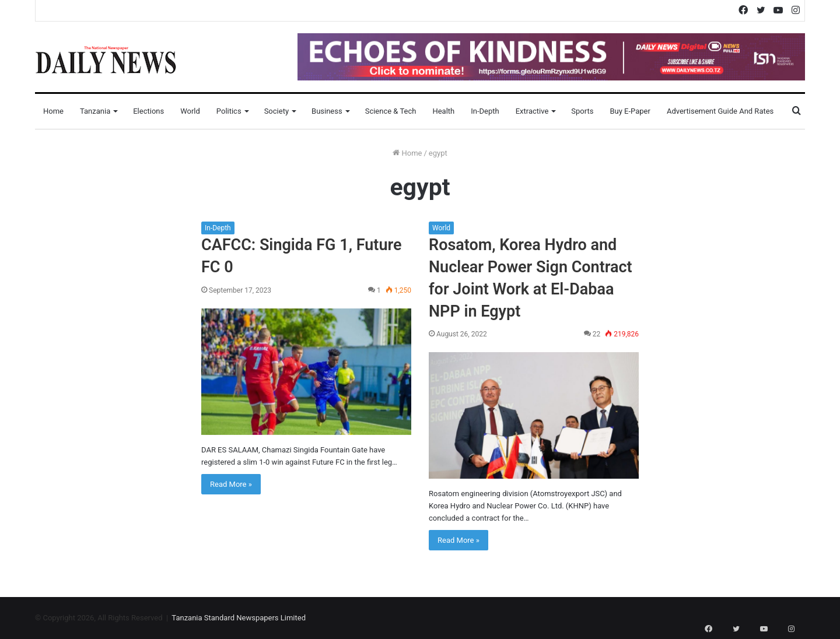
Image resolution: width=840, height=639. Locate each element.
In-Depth (485, 111)
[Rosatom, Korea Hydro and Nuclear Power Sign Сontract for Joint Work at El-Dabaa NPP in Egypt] (534, 415)
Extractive (532, 111)
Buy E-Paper (630, 111)
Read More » (231, 484)
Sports (582, 111)
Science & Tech (391, 111)
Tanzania (95, 111)
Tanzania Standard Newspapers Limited (239, 618)
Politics (229, 111)
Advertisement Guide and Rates (720, 111)
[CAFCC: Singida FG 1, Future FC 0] (306, 372)
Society (276, 111)
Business (327, 111)
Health (443, 111)
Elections (148, 111)
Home (53, 111)
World (190, 111)
